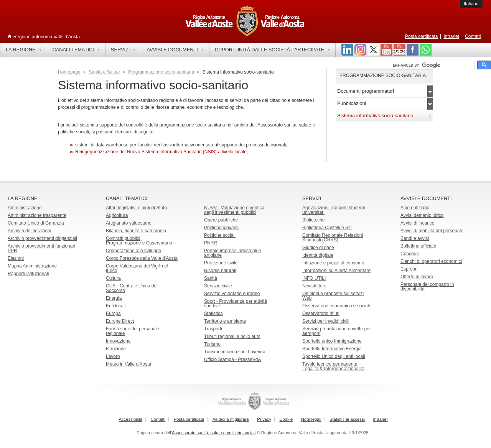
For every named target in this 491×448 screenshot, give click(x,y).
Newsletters (314, 286)
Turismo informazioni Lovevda (235, 352)
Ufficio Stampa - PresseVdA (233, 359)
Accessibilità (131, 419)
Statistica (213, 313)
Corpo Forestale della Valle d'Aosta (142, 258)
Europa (113, 313)
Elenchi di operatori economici (431, 261)
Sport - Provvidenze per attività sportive (236, 304)
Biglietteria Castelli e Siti (327, 228)
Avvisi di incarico (417, 223)
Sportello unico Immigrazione (332, 341)
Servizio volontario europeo (232, 294)
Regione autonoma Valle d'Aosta (47, 37)
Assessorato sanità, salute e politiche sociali (214, 433)
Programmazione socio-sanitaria (161, 72)
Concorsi (409, 254)
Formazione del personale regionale (133, 331)
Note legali (311, 419)
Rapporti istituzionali (28, 274)
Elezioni (16, 258)
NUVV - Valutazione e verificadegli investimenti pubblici (234, 210)
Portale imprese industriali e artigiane (232, 253)
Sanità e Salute (104, 72)
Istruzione (116, 349)
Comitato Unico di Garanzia (36, 223)
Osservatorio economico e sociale (337, 306)
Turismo (212, 344)
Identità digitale (318, 255)
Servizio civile (218, 286)
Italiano (471, 4)
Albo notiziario (415, 208)
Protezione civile (221, 263)
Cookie (286, 419)
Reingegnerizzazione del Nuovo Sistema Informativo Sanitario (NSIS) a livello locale (161, 152)
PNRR (211, 243)
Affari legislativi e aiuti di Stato (136, 208)
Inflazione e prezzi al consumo (333, 263)
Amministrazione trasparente (37, 215)
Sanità (211, 278)
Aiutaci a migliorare (231, 419)
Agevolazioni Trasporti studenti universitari (334, 210)
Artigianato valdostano (129, 223)
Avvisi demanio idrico (422, 215)
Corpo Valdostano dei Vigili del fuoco (137, 268)
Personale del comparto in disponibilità (427, 287)
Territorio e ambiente (225, 321)
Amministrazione (25, 208)
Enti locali (116, 306)
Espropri (409, 269)
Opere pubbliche (221, 220)
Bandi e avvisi (415, 238)
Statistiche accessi (347, 419)
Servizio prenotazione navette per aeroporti (337, 331)
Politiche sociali (220, 235)
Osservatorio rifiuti (321, 313)
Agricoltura (117, 215)
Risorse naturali (220, 271)
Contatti (473, 36)
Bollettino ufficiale (418, 246)
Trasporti (213, 329)
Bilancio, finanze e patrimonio (136, 231)
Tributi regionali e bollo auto (232, 336)
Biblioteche (314, 220)
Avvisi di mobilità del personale (432, 231)
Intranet (451, 36)
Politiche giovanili (222, 228)
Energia (114, 298)
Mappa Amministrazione (32, 266)
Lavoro (113, 356)
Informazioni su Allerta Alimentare (336, 271)
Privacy (264, 419)
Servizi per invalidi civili (326, 321)
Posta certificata (421, 36)
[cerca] (431, 65)
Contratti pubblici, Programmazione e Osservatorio (139, 241)
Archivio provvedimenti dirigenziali (42, 238)
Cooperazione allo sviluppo (133, 251)
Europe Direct (120, 321)
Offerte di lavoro (417, 277)
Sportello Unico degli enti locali (334, 356)
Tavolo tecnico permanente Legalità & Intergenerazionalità (333, 366)
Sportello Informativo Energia (332, 349)
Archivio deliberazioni (29, 231)
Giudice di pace (318, 248)
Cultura (113, 278)
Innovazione (118, 341)
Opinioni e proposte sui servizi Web (333, 296)
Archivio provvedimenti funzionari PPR (41, 248)
